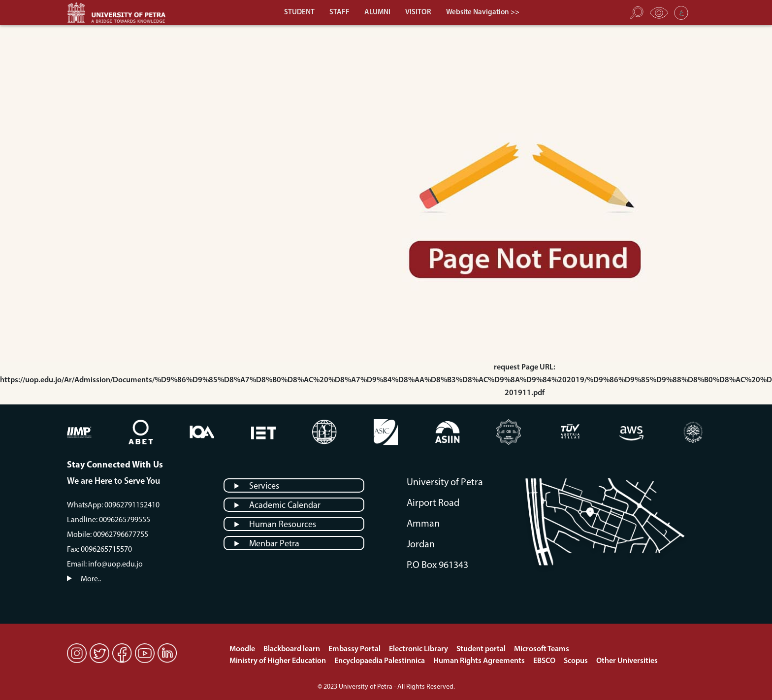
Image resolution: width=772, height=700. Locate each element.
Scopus (577, 661)
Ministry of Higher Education (278, 661)
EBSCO (545, 661)
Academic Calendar (285, 506)
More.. (91, 579)
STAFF (339, 13)
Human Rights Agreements (480, 661)
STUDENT (299, 13)
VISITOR (418, 13)
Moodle (243, 649)
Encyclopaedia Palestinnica (380, 661)
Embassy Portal (355, 649)
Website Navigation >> (483, 13)
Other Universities (627, 661)
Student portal (482, 649)
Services (264, 486)
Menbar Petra (274, 544)
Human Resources (283, 525)
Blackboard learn (292, 649)
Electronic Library (419, 649)
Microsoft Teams (542, 649)
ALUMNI (377, 13)
